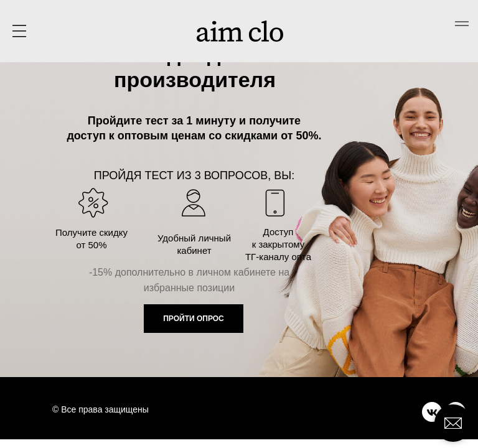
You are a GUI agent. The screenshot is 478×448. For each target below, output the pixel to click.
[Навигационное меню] (462, 24)
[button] (19, 31)
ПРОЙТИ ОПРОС (194, 319)
